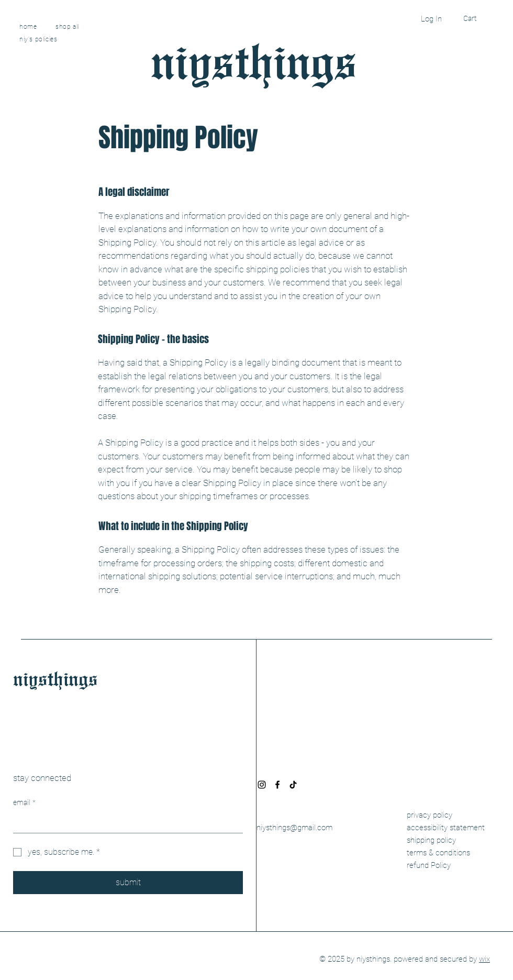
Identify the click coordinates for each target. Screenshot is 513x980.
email (24, 803)
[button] (478, 18)
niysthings (254, 59)
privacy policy (430, 815)
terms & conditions (438, 853)
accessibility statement (446, 828)
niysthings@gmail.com (294, 828)
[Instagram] (262, 785)
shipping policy (431, 840)
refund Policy (429, 865)
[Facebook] (277, 785)
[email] (125, 822)
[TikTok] (293, 785)
